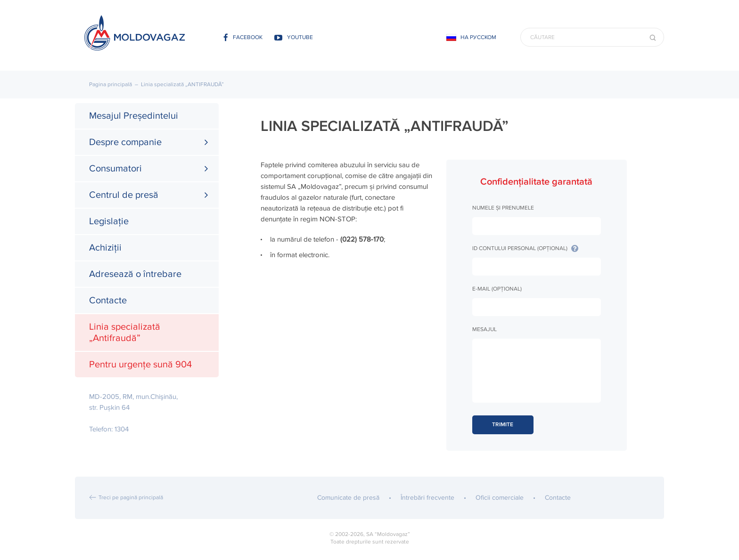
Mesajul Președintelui (134, 116)
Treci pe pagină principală (131, 498)
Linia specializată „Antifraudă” (125, 333)
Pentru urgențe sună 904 (140, 365)
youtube (294, 37)
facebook (243, 37)
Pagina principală (111, 85)
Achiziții (105, 248)
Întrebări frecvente (427, 498)
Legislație (109, 221)
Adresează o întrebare (135, 274)
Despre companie (125, 142)
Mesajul (484, 329)
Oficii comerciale (500, 498)
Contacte (108, 300)
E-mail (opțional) (497, 289)
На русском (478, 37)
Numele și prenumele (503, 208)
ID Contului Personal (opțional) (525, 248)
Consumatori (115, 169)
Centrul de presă (124, 195)
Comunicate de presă (348, 498)
